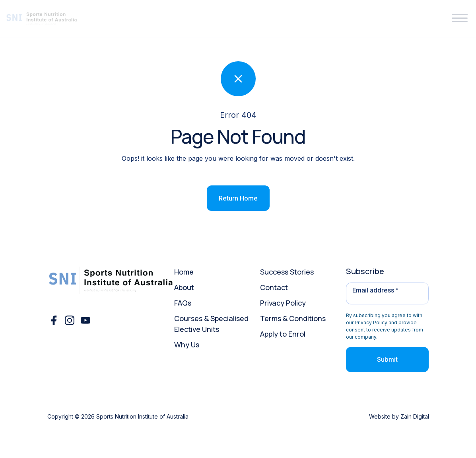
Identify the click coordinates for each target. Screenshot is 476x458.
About (184, 287)
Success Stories (287, 272)
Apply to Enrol (283, 334)
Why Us (187, 345)
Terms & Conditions (293, 318)
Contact (274, 287)
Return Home (238, 198)
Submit (387, 359)
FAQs (183, 303)
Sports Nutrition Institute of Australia (142, 416)
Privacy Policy (283, 303)
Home (184, 272)
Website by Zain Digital (399, 416)
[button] (460, 19)
